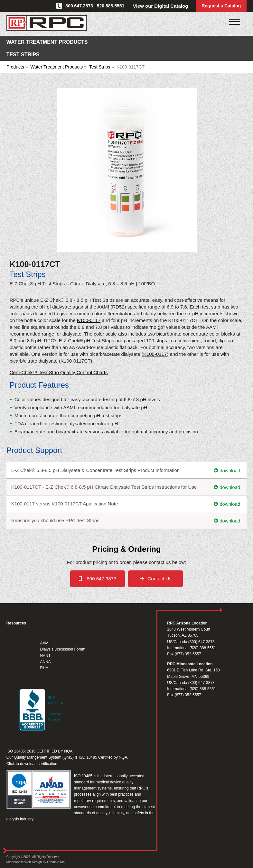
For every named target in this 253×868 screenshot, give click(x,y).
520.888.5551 (111, 6)
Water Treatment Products (56, 67)
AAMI (45, 643)
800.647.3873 (79, 6)
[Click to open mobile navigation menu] (234, 22)
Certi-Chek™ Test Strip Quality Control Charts (59, 372)
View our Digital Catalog (160, 6)
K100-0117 (89, 320)
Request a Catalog (221, 6)
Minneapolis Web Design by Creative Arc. (36, 862)
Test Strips (100, 67)
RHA (44, 668)
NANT (45, 656)
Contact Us (159, 579)
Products (15, 67)
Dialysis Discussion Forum (63, 649)
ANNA (45, 662)
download (230, 470)
